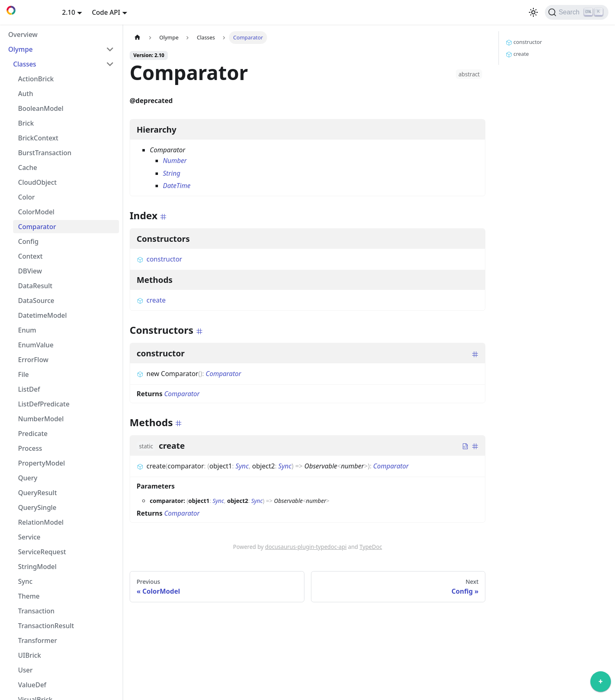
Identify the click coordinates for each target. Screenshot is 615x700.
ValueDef (32, 685)
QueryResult (38, 493)
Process (30, 448)
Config (28, 241)
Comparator (37, 227)
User (25, 670)
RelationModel (41, 522)
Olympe (21, 49)
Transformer (38, 640)
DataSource (36, 301)
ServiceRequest (42, 552)
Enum (27, 330)
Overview (23, 34)
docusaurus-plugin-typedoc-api (306, 547)
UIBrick (30, 655)
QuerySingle (37, 507)
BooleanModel (41, 108)
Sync (25, 581)
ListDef (29, 389)
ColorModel (36, 212)
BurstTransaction (45, 153)
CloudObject (37, 182)
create (151, 300)
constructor (159, 259)
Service (29, 537)
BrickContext (38, 138)
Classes (25, 64)
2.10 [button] (69, 12)
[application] (601, 684)
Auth (26, 94)
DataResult (35, 286)
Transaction (36, 611)
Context (30, 256)
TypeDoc (371, 547)
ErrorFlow (33, 360)
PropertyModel (41, 463)
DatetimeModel (42, 315)
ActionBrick (36, 79)
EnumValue (36, 345)
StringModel (37, 567)
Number (175, 161)
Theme (29, 596)
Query (28, 478)
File (23, 374)
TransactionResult (46, 626)
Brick (26, 123)
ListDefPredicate (44, 404)
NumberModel (41, 419)
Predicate (33, 434)
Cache (27, 168)
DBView (30, 271)
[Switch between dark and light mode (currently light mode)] (533, 12)
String (171, 173)
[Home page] (137, 38)
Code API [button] (106, 12)
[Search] (577, 12)
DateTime (177, 186)
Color (26, 197)
